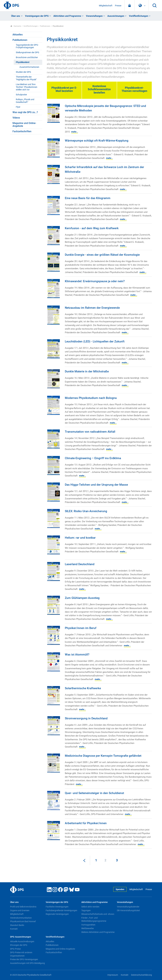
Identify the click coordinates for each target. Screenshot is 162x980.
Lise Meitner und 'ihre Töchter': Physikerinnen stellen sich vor (27, 87)
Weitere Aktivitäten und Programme (98, 932)
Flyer (18, 107)
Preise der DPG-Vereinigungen (24, 959)
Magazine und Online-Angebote (24, 125)
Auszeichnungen (116, 16)
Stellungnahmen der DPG (28, 52)
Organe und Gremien (20, 910)
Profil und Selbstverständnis (23, 907)
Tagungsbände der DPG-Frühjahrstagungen (27, 46)
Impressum (113, 975)
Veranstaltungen (94, 16)
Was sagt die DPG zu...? (25, 112)
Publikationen (45, 26)
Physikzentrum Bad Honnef (23, 921)
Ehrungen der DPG (19, 945)
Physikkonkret (23, 62)
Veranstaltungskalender (128, 907)
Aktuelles (18, 35)
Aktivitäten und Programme (67, 16)
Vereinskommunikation (21, 918)
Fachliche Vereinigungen (57, 907)
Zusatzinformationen (29, 67)
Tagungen (86, 910)
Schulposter (21, 95)
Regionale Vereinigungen (57, 914)
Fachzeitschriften (22, 131)
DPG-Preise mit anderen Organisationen (21, 954)
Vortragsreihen (88, 925)
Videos (16, 118)
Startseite (16, 26)
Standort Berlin (17, 925)
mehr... (75, 132)
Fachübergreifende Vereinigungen (61, 910)
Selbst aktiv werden (90, 907)
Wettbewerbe (87, 928)
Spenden (120, 889)
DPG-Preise (15, 949)
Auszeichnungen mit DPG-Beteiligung (27, 963)
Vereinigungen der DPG (37, 16)
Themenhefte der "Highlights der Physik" (26, 78)
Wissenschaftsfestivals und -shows (98, 914)
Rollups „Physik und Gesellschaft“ (25, 101)
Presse (118, 6)
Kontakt (14, 929)
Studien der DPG (23, 72)
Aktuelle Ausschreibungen (22, 941)
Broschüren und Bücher (27, 57)
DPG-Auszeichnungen (21, 937)
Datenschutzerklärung (141, 975)
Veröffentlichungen (139, 16)
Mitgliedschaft (106, 6)
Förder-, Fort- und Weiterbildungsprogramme (94, 919)
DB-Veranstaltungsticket (128, 910)
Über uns (16, 16)
